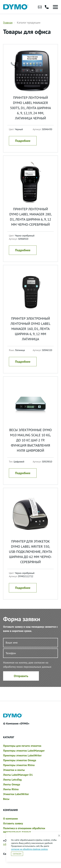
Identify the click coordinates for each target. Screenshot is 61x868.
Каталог (9, 737)
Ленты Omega (12, 784)
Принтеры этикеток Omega (20, 760)
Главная (8, 23)
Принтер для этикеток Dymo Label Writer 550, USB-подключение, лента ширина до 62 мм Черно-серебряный (31, 552)
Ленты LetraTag (12, 780)
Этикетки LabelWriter (16, 794)
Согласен (17, 854)
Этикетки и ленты (14, 770)
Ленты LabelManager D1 (18, 775)
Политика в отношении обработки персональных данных (24, 830)
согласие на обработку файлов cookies (29, 849)
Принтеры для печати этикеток (22, 746)
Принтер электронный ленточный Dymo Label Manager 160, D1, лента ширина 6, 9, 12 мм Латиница (31, 329)
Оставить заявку (13, 823)
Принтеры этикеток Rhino (19, 765)
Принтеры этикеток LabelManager (24, 751)
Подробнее (23, 141)
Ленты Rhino (11, 789)
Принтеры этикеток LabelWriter (22, 755)
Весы (6, 799)
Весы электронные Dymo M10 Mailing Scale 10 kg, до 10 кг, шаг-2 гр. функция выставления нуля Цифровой (31, 440)
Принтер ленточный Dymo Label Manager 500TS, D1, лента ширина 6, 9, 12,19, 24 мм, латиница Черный (31, 108)
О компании (10, 819)
